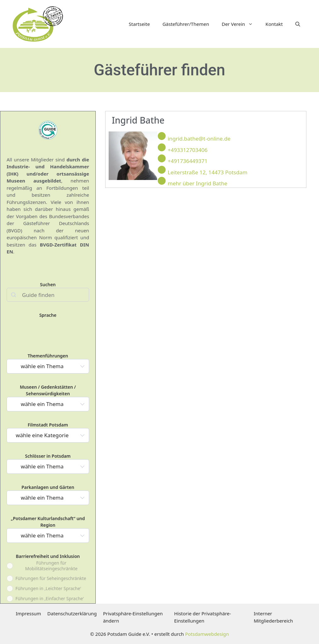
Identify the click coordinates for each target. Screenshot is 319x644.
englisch (25, 323)
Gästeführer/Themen (186, 24)
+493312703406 (188, 150)
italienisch (50, 323)
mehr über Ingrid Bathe (198, 183)
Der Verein (240, 24)
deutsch (12, 323)
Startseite (139, 24)
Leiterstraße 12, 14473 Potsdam (208, 172)
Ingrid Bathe (138, 120)
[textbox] (44, 366)
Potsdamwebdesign (207, 634)
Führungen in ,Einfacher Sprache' (50, 599)
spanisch (75, 323)
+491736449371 (188, 161)
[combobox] (48, 366)
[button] (298, 24)
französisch (37, 323)
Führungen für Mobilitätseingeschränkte (51, 566)
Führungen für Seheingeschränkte (51, 578)
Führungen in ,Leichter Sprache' (48, 589)
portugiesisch (12, 335)
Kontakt (274, 24)
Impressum (28, 613)
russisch (63, 323)
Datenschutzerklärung (72, 613)
